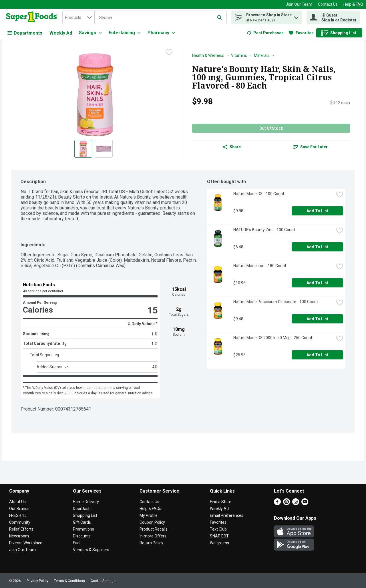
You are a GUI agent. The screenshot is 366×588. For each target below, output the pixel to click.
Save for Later (311, 147)
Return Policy (151, 543)
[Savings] (90, 33)
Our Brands (19, 509)
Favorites (218, 522)
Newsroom (19, 536)
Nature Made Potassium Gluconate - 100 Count (276, 302)
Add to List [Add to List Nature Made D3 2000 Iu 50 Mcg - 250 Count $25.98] (317, 355)
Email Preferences (227, 515)
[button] (296, 16)
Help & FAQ (353, 4)
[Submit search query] (220, 17)
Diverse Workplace (26, 543)
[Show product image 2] (104, 149)
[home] (33, 17)
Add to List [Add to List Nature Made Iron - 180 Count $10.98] (317, 283)
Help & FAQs (150, 509)
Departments (25, 33)
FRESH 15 (18, 515)
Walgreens (219, 543)
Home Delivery (86, 502)
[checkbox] (169, 53)
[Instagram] (296, 504)
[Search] (161, 18)
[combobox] (78, 17)
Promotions (83, 529)
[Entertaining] (125, 33)
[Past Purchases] (265, 33)
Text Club (218, 529)
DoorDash (82, 509)
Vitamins (239, 55)
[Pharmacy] (161, 33)
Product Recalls (154, 529)
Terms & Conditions (69, 581)
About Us (17, 502)
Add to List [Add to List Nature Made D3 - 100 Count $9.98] (317, 211)
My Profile (149, 515)
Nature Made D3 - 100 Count (259, 194)
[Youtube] (305, 504)
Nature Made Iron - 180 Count (260, 266)
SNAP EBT (219, 536)
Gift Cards (82, 522)
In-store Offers (153, 536)
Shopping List (85, 515)
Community (20, 522)
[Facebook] (277, 504)
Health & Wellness (208, 55)
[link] (265, 33)
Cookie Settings (103, 581)
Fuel (77, 543)
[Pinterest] (287, 504)
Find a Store (221, 502)
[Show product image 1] (83, 149)
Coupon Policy (152, 522)
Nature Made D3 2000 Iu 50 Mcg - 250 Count (273, 338)
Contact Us (328, 4)
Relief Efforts (21, 529)
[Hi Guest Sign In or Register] (333, 17)
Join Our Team (299, 4)
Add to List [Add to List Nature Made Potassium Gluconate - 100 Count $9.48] (317, 319)
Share (232, 147)
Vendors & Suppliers (91, 550)
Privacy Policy (37, 581)
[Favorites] (301, 33)
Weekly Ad (61, 33)
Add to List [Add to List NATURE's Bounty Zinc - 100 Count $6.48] (317, 247)
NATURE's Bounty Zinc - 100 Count (264, 230)
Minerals (262, 55)
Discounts (82, 536)
